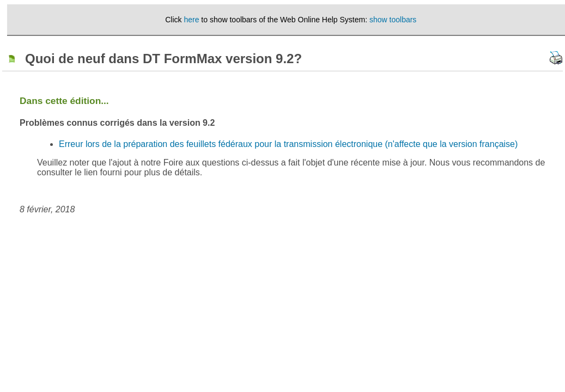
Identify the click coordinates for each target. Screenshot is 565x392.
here (191, 20)
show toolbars (393, 20)
